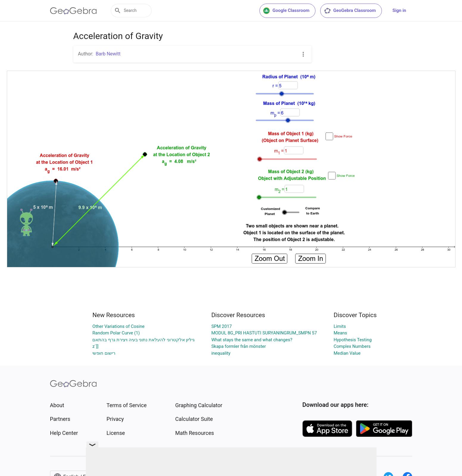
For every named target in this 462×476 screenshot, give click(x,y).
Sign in (399, 10)
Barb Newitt (108, 54)
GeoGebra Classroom (350, 11)
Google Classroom (286, 11)
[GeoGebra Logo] (73, 11)
